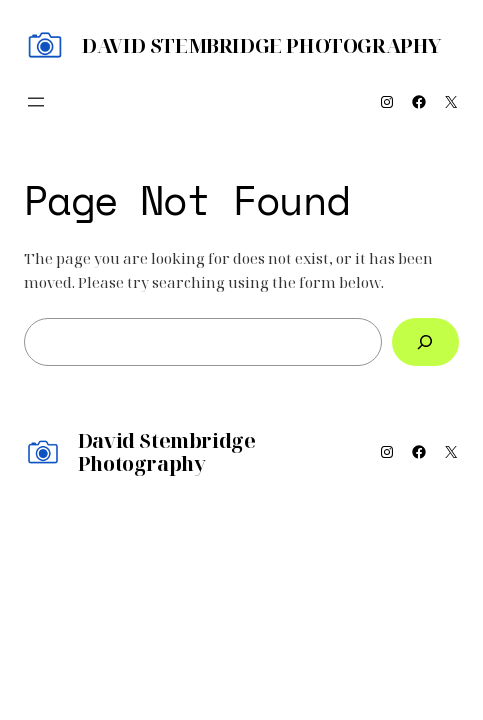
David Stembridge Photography (262, 45)
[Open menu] (36, 102)
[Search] (425, 342)
